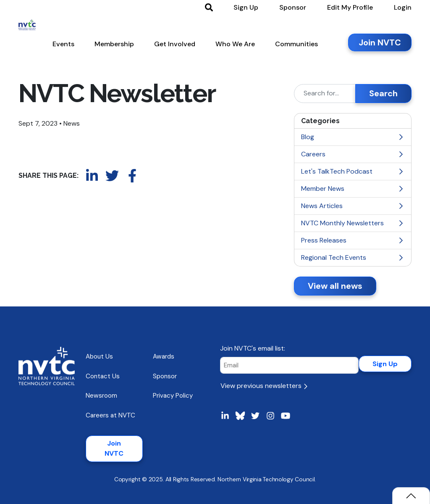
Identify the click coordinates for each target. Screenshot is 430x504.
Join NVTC (114, 448)
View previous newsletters (264, 386)
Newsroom (101, 396)
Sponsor (165, 376)
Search (383, 93)
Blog (353, 137)
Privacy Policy (173, 396)
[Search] (325, 94)
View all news (335, 286)
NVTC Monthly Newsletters (353, 223)
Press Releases (353, 240)
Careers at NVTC (110, 415)
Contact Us (103, 376)
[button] (63, 46)
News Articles (353, 206)
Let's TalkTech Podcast (353, 171)
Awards (164, 356)
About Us (99, 356)
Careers (353, 154)
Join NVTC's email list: (253, 348)
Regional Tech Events (353, 257)
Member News (353, 189)
